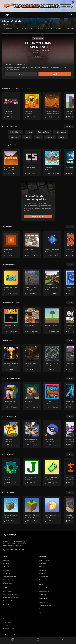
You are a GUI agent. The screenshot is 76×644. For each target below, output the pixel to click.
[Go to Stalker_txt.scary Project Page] (32, 282)
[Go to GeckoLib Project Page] (11, 472)
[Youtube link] (12, 550)
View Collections (38, 217)
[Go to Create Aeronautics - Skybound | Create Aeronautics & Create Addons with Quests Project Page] (52, 162)
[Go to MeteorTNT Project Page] (11, 244)
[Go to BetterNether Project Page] (11, 106)
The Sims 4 (7, 570)
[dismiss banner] (73, 2)
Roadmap (42, 573)
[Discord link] (16, 550)
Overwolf (42, 602)
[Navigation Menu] (3, 15)
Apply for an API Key (9, 601)
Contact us (43, 594)
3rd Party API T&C (9, 604)
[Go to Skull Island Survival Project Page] (52, 358)
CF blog (42, 567)
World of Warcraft (9, 567)
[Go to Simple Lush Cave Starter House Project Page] (32, 358)
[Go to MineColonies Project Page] (32, 244)
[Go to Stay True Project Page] (52, 396)
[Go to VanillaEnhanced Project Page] (52, 320)
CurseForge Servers (45, 580)
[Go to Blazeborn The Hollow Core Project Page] (52, 106)
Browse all (69, 127)
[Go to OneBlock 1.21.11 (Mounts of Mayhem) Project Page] (32, 510)
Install (55, 74)
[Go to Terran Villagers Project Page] (32, 320)
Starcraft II (6, 573)
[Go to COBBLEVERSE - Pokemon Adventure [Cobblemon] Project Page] (52, 434)
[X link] (19, 550)
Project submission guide (11, 594)
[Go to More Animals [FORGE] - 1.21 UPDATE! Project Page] (11, 282)
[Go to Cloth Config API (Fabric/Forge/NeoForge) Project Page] (52, 472)
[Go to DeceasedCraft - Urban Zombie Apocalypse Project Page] (32, 434)
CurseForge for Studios (46, 606)
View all (70, 227)
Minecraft (6, 564)
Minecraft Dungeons (9, 580)
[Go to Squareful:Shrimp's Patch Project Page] (11, 320)
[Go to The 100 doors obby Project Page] (11, 358)
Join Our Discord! (45, 561)
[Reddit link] (23, 550)
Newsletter (43, 570)
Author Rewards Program (11, 598)
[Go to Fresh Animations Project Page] (11, 396)
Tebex (41, 609)
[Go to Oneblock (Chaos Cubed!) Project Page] (11, 510)
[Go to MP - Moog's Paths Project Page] (11, 162)
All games (6, 561)
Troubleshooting (44, 591)
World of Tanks (8, 583)
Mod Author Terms (8, 629)
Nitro (41, 612)
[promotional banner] (38, 6)
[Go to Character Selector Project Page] (32, 162)
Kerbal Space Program (10, 577)
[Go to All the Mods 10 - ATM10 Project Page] (11, 434)
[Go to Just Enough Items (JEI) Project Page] (32, 472)
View (21, 74)
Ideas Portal (43, 564)
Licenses (6, 626)
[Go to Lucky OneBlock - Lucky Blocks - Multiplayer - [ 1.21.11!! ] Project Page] (52, 510)
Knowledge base (44, 588)
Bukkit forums (43, 577)
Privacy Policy (7, 622)
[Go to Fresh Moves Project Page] (32, 396)
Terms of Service (8, 619)
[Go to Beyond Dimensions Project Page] (52, 244)
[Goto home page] (7, 15)
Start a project (8, 591)
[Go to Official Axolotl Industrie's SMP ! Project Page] (52, 282)
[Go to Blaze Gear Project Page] (32, 106)
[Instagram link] (4, 550)
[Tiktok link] (8, 550)
